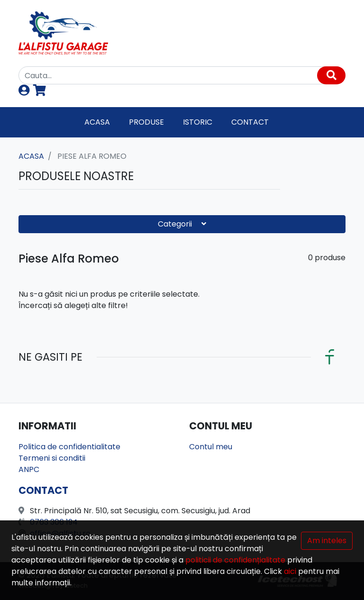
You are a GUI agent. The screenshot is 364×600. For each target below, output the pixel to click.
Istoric (198, 122)
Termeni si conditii (52, 458)
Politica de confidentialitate (69, 447)
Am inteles (327, 541)
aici (290, 571)
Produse (146, 122)
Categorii (182, 224)
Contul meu (211, 447)
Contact (250, 122)
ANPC (29, 469)
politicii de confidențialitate (235, 560)
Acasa (97, 122)
